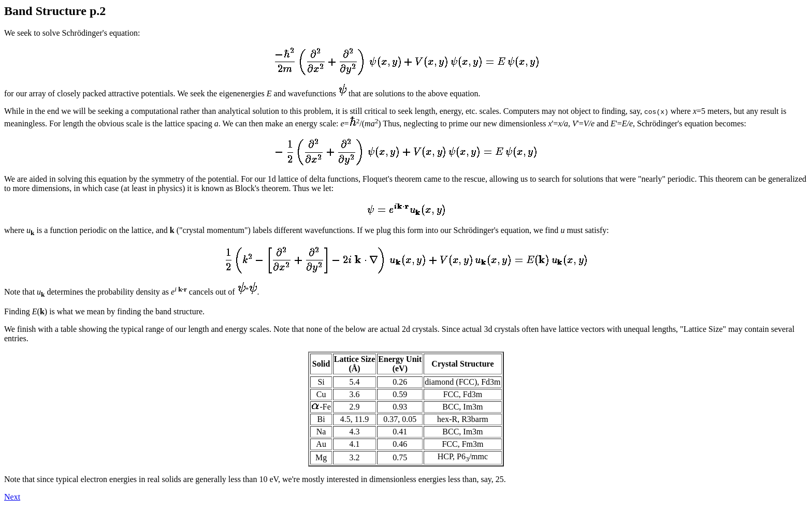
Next (12, 497)
